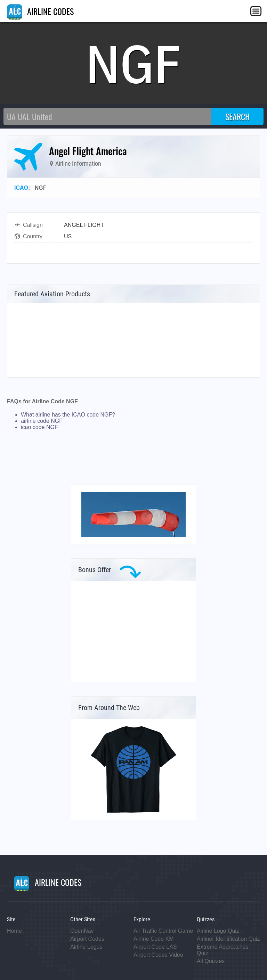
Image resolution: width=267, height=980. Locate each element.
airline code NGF (42, 421)
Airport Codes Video (158, 955)
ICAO (21, 188)
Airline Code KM (154, 939)
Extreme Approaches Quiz (223, 950)
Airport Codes (87, 939)
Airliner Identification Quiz (228, 939)
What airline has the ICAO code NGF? (68, 415)
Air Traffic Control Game (163, 931)
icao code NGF (39, 427)
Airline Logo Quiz (218, 931)
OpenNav (82, 931)
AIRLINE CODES (40, 11)
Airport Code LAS (155, 947)
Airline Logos (86, 947)
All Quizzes (211, 961)
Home (14, 931)
